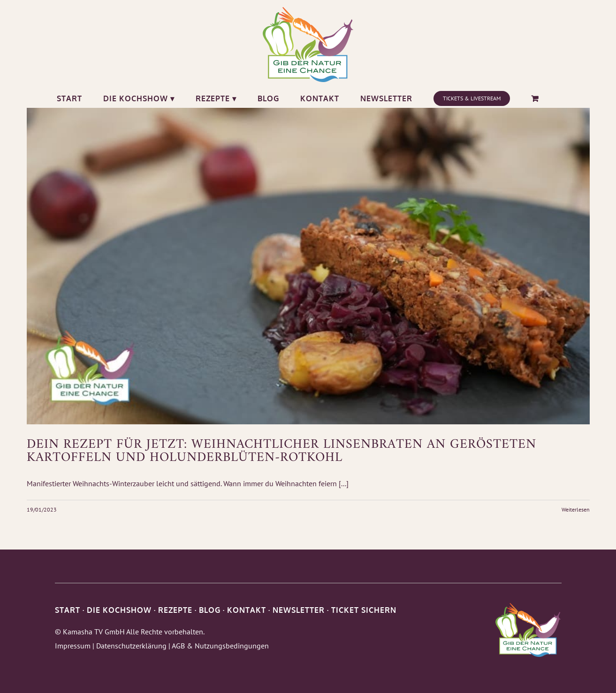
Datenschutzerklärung (131, 646)
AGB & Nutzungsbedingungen (220, 646)
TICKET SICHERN (364, 610)
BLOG (210, 610)
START (68, 610)
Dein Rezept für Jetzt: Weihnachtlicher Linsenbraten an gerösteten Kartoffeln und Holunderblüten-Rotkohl (281, 451)
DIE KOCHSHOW (119, 610)
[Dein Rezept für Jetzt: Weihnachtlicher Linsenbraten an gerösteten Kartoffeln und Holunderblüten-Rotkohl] (308, 266)
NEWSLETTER (299, 610)
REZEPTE (175, 610)
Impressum (73, 646)
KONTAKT (247, 610)
